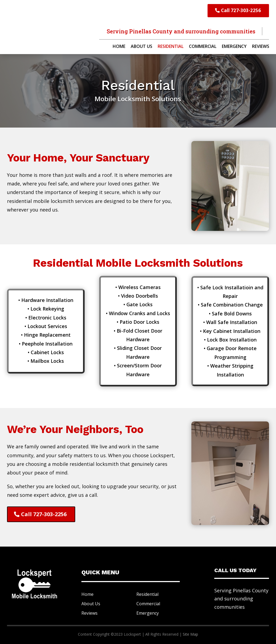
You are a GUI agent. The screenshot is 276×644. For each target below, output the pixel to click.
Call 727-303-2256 (241, 10)
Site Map (190, 634)
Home (119, 47)
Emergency (234, 47)
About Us (142, 47)
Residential (171, 47)
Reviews (261, 47)
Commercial (203, 47)
